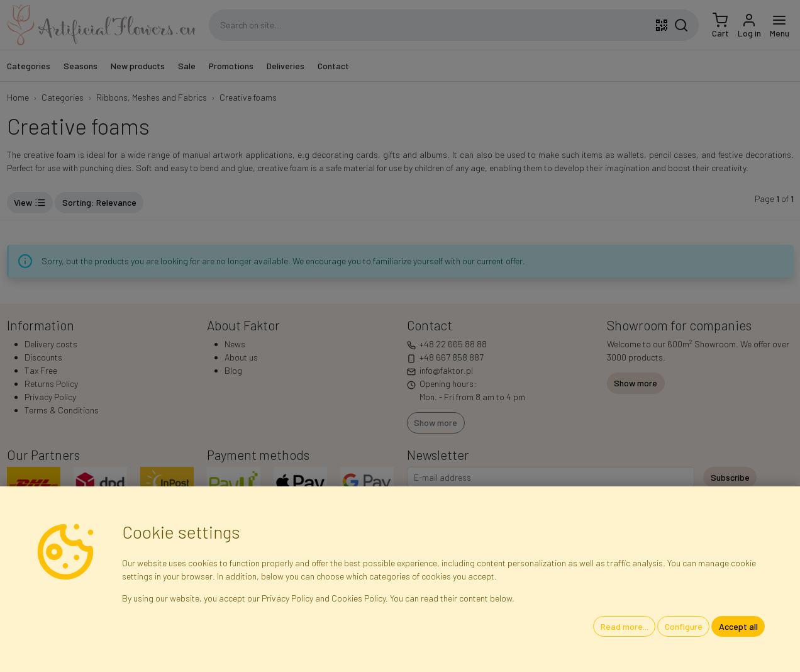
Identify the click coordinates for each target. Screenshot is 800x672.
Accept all (738, 626)
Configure (684, 626)
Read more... (625, 626)
